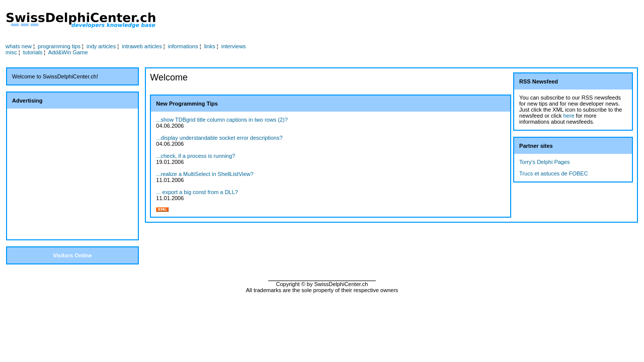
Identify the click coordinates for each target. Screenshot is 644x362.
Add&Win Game (68, 52)
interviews (234, 46)
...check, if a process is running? (195, 156)
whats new (19, 46)
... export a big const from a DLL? (197, 192)
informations (183, 46)
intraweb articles (142, 46)
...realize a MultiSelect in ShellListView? (205, 174)
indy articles (101, 46)
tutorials (33, 52)
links (210, 46)
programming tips (59, 46)
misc (11, 52)
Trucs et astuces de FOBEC (554, 173)
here (569, 116)
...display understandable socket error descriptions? (219, 138)
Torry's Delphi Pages (545, 162)
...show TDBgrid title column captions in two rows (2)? (222, 120)
